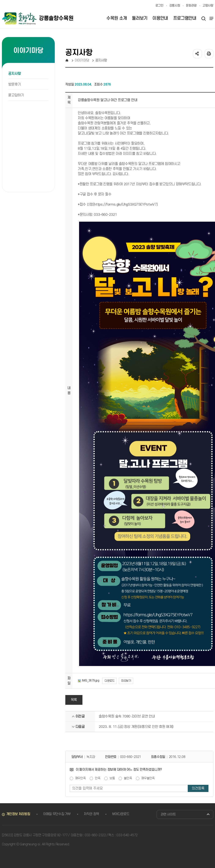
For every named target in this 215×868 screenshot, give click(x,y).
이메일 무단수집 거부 (57, 814)
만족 (98, 778)
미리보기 (126, 681)
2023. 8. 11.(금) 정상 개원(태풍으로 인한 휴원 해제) (136, 727)
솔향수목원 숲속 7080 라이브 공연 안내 (127, 716)
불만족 (128, 778)
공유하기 (197, 53)
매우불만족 (148, 778)
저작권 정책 (91, 814)
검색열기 (204, 18)
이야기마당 (82, 60)
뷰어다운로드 (121, 814)
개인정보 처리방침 (18, 814)
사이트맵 (211, 18)
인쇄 (209, 53)
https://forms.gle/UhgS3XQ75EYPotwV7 (125, 205)
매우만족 (80, 778)
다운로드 (110, 681)
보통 (112, 778)
